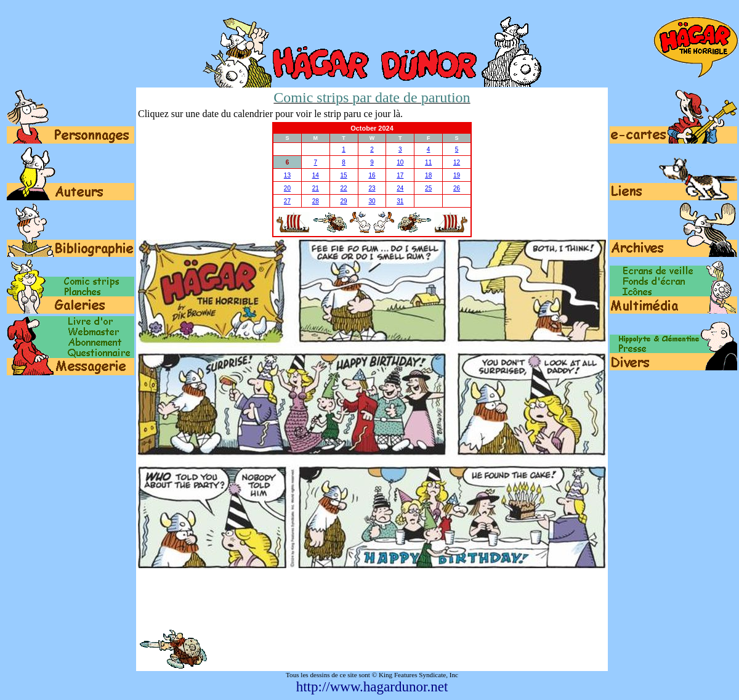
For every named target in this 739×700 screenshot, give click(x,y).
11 (428, 162)
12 (457, 162)
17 (400, 175)
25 (428, 188)
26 (457, 188)
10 (400, 162)
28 (316, 201)
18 (428, 175)
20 (287, 188)
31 (400, 201)
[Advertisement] (372, 598)
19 (457, 175)
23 (372, 188)
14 (316, 175)
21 (316, 188)
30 (372, 201)
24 (400, 188)
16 (372, 175)
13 (287, 175)
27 (287, 201)
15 (344, 175)
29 (344, 201)
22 (344, 188)
